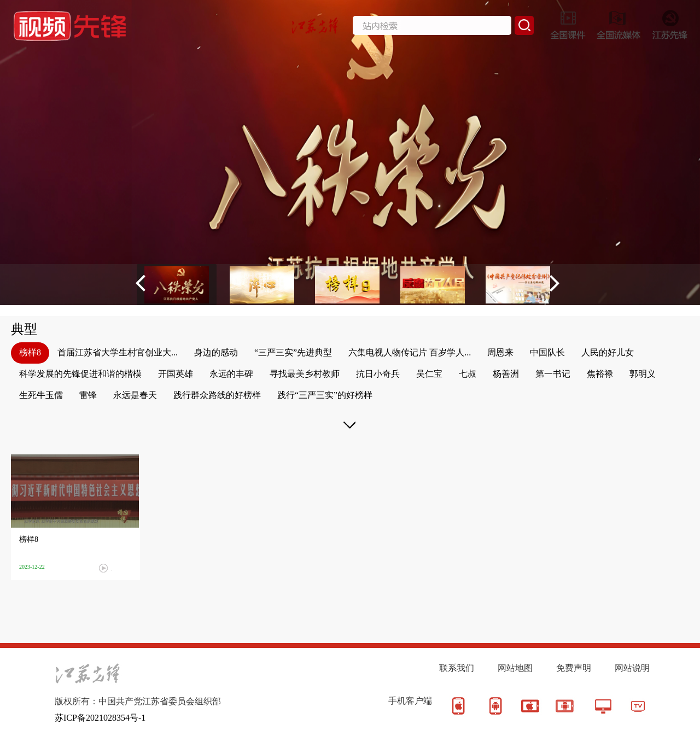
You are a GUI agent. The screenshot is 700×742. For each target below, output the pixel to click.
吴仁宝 (429, 374)
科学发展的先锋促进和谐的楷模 (80, 374)
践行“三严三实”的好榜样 (325, 395)
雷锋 (88, 395)
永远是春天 (135, 395)
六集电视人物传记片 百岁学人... (410, 352)
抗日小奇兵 (378, 374)
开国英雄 (176, 374)
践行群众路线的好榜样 (217, 395)
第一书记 (553, 374)
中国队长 (547, 352)
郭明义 (643, 374)
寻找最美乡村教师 (305, 374)
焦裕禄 (600, 374)
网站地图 (515, 668)
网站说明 (632, 668)
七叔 (468, 374)
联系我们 (457, 668)
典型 (24, 329)
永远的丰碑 (231, 374)
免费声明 (574, 668)
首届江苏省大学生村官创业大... (118, 352)
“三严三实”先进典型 (293, 352)
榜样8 (30, 352)
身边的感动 (216, 352)
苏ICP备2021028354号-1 (100, 718)
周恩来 (500, 352)
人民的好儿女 (608, 352)
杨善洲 (506, 374)
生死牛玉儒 (41, 395)
